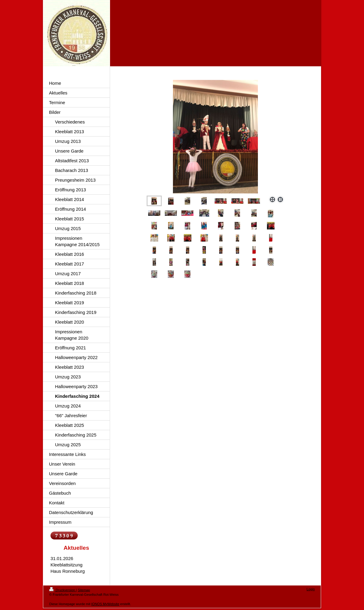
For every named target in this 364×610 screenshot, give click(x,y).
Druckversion (63, 590)
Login (311, 589)
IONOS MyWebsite (105, 604)
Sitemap (84, 590)
